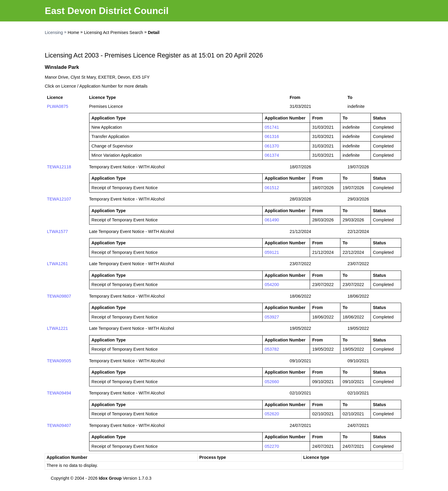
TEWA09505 (59, 361)
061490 (272, 220)
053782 (272, 349)
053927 (272, 317)
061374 (272, 155)
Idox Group (110, 478)
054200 (272, 285)
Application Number (67, 457)
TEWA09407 (59, 425)
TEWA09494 (59, 393)
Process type (213, 457)
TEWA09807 (59, 296)
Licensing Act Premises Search (114, 32)
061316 (272, 136)
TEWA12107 (59, 199)
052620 (272, 414)
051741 (272, 127)
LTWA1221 (57, 328)
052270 (272, 446)
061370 (272, 146)
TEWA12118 (59, 167)
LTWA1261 (57, 264)
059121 (272, 252)
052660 (272, 382)
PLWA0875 (57, 106)
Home (73, 32)
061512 (272, 188)
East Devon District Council (107, 11)
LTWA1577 (57, 231)
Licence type (316, 457)
